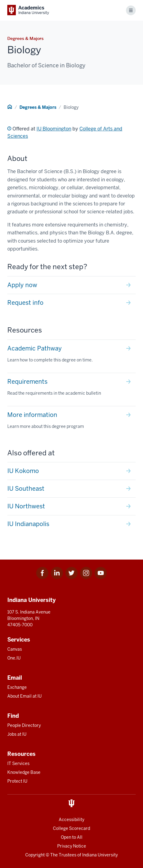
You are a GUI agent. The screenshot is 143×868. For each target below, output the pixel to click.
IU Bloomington (54, 129)
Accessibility (71, 820)
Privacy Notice (72, 846)
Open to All (72, 837)
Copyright (35, 855)
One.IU (14, 658)
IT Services (18, 763)
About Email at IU (24, 696)
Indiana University (100, 855)
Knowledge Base (24, 772)
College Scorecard (71, 828)
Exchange (17, 687)
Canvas (15, 649)
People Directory (24, 725)
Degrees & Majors (38, 107)
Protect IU (17, 781)
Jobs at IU (17, 734)
